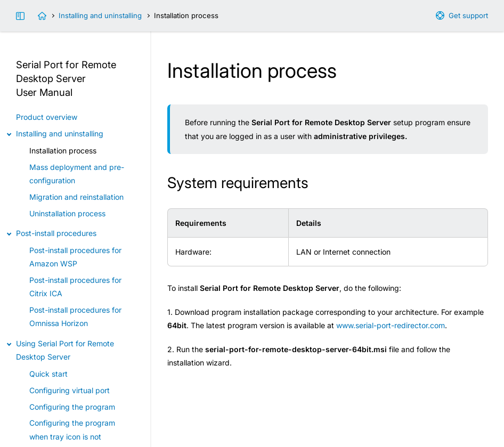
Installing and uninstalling (100, 15)
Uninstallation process (67, 213)
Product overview (47, 117)
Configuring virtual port (70, 390)
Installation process (63, 151)
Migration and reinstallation (76, 197)
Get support (468, 15)
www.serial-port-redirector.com (391, 325)
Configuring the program (72, 407)
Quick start (48, 374)
